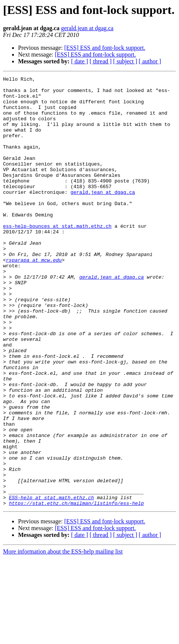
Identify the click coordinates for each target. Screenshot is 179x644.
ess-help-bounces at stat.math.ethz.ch (57, 256)
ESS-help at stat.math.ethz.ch (52, 582)
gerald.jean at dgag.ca (87, 28)
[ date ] (80, 61)
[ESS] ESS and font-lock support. (105, 48)
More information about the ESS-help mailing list (63, 637)
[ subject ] (125, 61)
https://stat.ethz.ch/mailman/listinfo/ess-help (77, 589)
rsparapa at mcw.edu (34, 297)
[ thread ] (101, 61)
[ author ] (150, 61)
